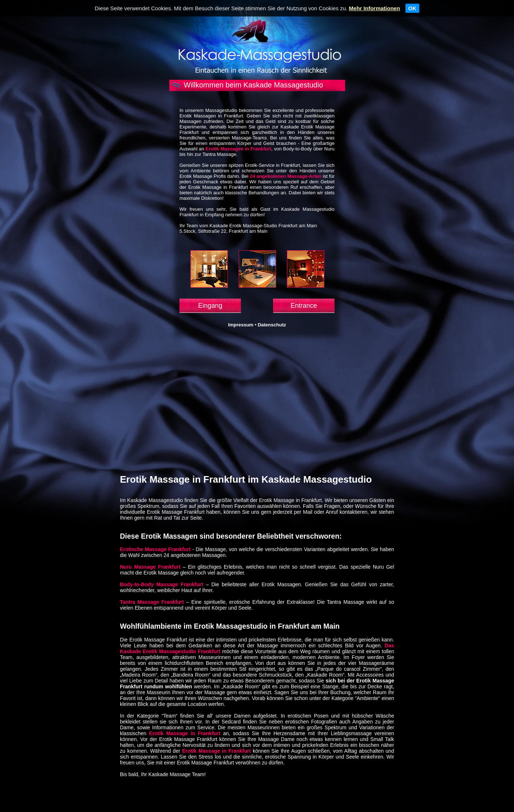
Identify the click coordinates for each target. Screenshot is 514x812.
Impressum (241, 325)
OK (413, 8)
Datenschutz (272, 325)
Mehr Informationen (374, 8)
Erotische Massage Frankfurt (155, 549)
